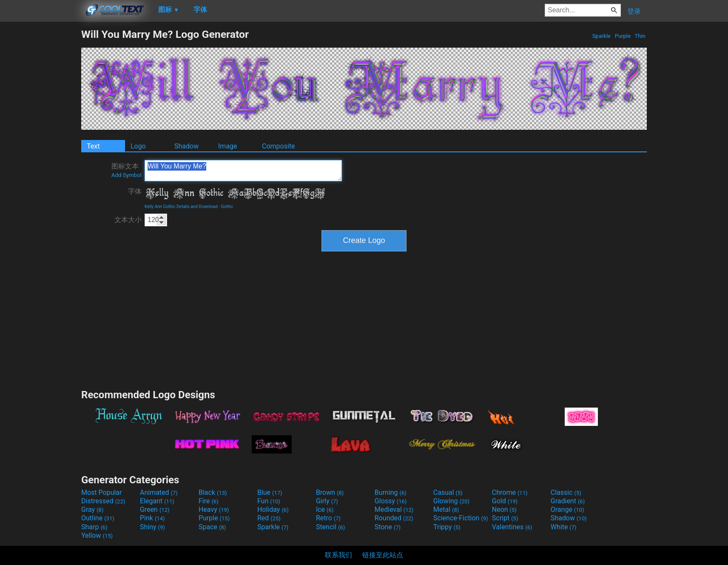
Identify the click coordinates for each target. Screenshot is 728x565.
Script (505, 518)
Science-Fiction (461, 518)
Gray (92, 509)
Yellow (97, 535)
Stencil (330, 527)
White (564, 527)
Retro (328, 518)
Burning (391, 492)
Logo (138, 146)
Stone (388, 527)
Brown (330, 492)
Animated (159, 492)
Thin (640, 36)
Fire (209, 501)
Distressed (103, 501)
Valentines (512, 527)
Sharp (94, 527)
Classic (566, 492)
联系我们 (338, 555)
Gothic (227, 207)
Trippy (447, 527)
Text (93, 146)
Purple (623, 36)
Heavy (214, 509)
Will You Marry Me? (243, 171)
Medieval (394, 509)
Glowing (451, 501)
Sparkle (602, 36)
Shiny (152, 527)
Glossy (391, 501)
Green (155, 509)
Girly (327, 501)
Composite (279, 146)
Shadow (186, 146)
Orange (567, 509)
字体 (135, 191)
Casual (448, 492)
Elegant (157, 501)
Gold (505, 501)
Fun (269, 501)
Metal (446, 509)
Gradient (568, 501)
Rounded (394, 518)
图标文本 (127, 170)
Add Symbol (127, 175)
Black (213, 492)
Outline (98, 518)
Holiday (273, 509)
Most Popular (102, 492)
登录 (634, 11)
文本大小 (128, 220)
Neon (504, 509)
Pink (152, 518)
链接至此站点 (383, 555)
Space (212, 527)
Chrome (510, 492)
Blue (270, 492)
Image (228, 146)
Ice (325, 509)
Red (269, 518)
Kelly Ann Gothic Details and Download (181, 207)
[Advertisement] (40, 156)
